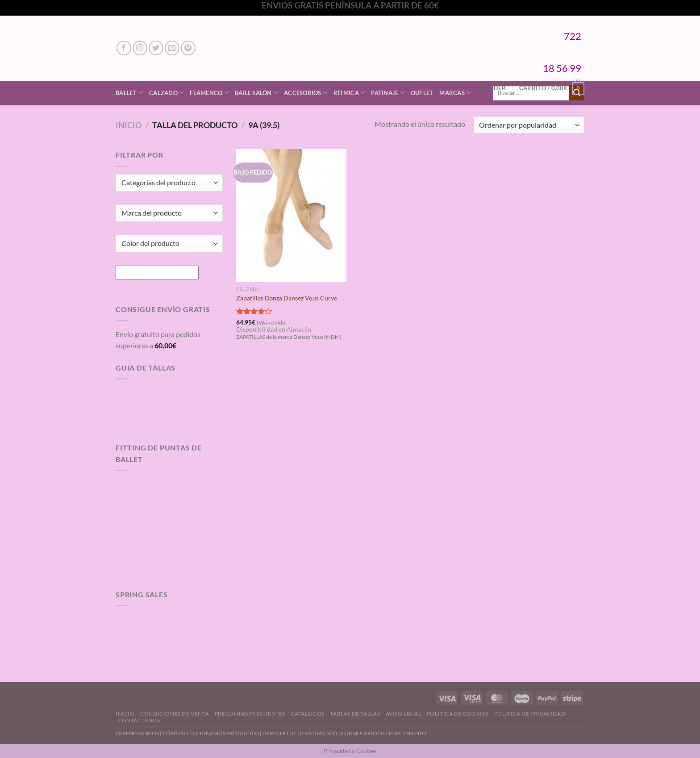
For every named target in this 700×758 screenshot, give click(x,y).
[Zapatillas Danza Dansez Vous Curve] (291, 215)
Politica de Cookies (458, 714)
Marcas (455, 93)
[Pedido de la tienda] (529, 125)
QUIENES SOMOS (137, 733)
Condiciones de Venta (175, 714)
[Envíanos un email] (172, 48)
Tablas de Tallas (355, 714)
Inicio (129, 125)
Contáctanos (139, 720)
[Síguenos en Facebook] (124, 48)
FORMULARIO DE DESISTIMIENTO (384, 733)
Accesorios (306, 93)
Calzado (166, 93)
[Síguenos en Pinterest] (188, 48)
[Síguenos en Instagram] (140, 48)
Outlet (422, 93)
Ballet (129, 93)
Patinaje (388, 93)
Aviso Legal (404, 714)
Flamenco (209, 93)
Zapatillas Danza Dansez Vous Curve (287, 298)
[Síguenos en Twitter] (156, 48)
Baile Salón (256, 93)
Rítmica (349, 93)
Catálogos (308, 714)
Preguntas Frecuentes (250, 714)
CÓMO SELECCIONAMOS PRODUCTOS (211, 733)
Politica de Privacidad (530, 714)
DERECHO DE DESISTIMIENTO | (302, 733)
